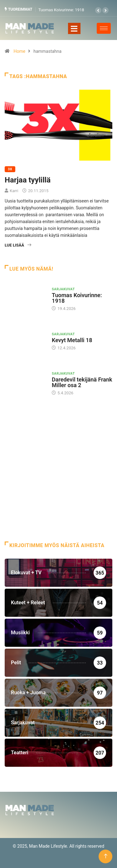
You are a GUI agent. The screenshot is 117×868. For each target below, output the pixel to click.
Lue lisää (18, 245)
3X (10, 169)
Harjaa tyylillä (28, 180)
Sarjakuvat (63, 289)
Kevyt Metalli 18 (72, 340)
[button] (98, 10)
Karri (14, 191)
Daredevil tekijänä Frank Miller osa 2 (82, 382)
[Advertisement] (58, 477)
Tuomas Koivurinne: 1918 (61, 10)
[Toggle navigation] (74, 28)
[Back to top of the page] (106, 856)
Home (19, 51)
